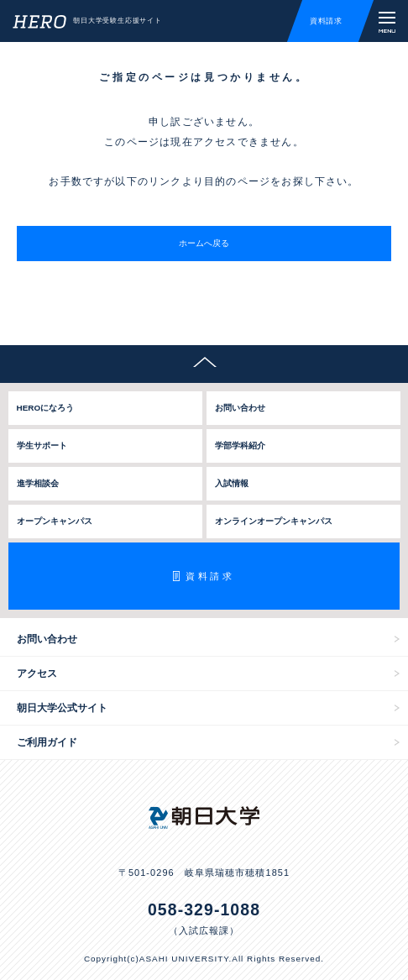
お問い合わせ (240, 408)
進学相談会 (38, 483)
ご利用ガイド (47, 742)
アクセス (37, 673)
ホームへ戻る (204, 243)
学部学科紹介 (240, 445)
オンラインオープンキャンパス (274, 521)
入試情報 (232, 483)
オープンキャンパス (55, 521)
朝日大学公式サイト (62, 708)
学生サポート (42, 445)
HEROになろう (46, 408)
